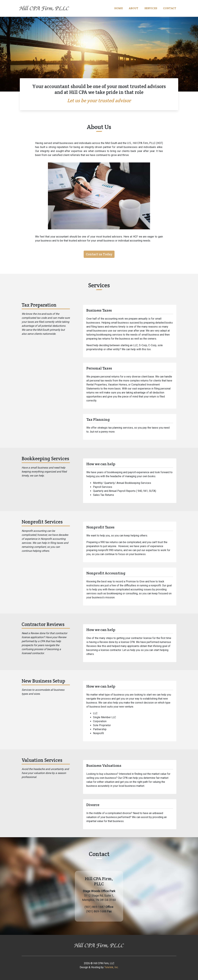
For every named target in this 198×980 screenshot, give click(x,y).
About (134, 8)
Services (151, 8)
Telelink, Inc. (111, 967)
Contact (170, 8)
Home (119, 8)
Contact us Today (99, 254)
